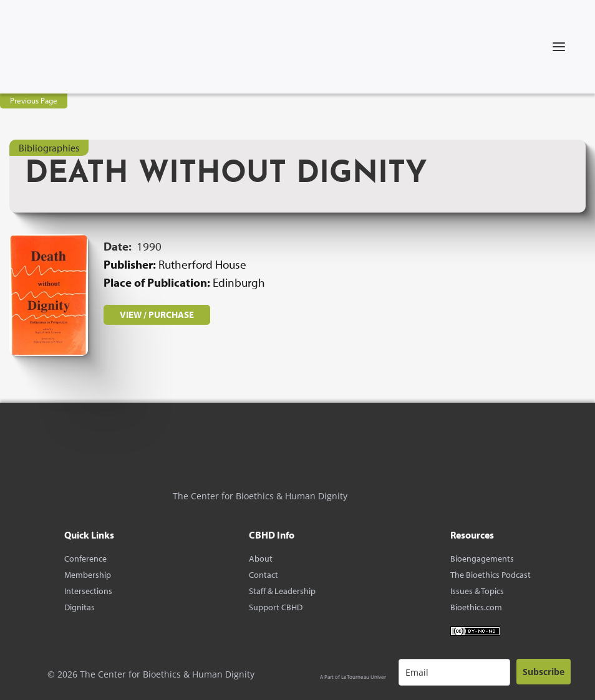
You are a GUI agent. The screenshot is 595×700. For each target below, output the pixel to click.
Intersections (88, 591)
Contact (264, 575)
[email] (454, 672)
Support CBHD (276, 607)
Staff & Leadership (282, 591)
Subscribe (544, 672)
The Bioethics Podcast (491, 575)
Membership (88, 575)
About (261, 559)
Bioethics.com (476, 607)
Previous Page (34, 100)
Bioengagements (482, 559)
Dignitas (80, 607)
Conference (85, 559)
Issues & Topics (477, 591)
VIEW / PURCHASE (157, 314)
